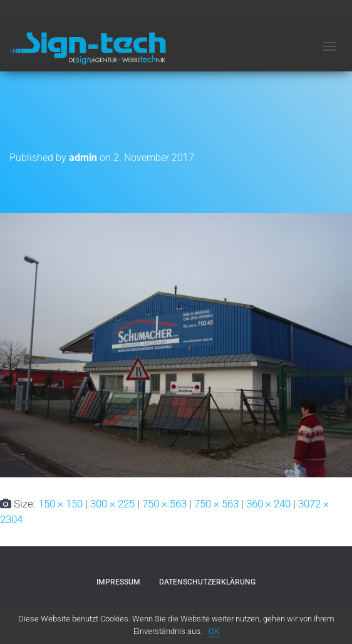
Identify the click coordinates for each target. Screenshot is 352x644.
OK (214, 631)
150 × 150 (60, 504)
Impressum (118, 582)
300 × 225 (112, 504)
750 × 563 (164, 504)
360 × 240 (268, 504)
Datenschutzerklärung (207, 582)
